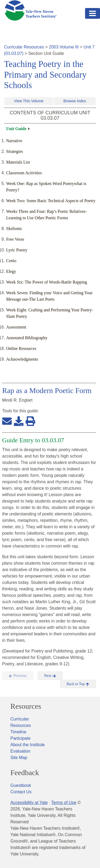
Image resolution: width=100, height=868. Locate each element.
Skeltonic (14, 229)
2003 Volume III (64, 47)
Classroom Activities (24, 173)
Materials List (18, 162)
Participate (21, 738)
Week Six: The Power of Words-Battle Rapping (47, 282)
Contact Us (21, 792)
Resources (26, 706)
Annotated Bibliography (27, 338)
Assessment (16, 327)
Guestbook (21, 785)
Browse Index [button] (75, 101)
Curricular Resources (24, 47)
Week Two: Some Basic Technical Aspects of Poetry (51, 201)
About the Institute (28, 745)
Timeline (18, 732)
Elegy (11, 271)
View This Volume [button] (29, 101)
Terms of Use (64, 803)
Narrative (14, 141)
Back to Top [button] (78, 684)
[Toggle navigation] (93, 13)
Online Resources (21, 348)
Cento (11, 261)
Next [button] (50, 676)
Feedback (25, 773)
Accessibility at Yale (29, 803)
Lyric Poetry (17, 250)
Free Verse (15, 239)
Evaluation (20, 751)
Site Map (19, 758)
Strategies (15, 151)
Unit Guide (16, 129)
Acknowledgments (22, 359)
